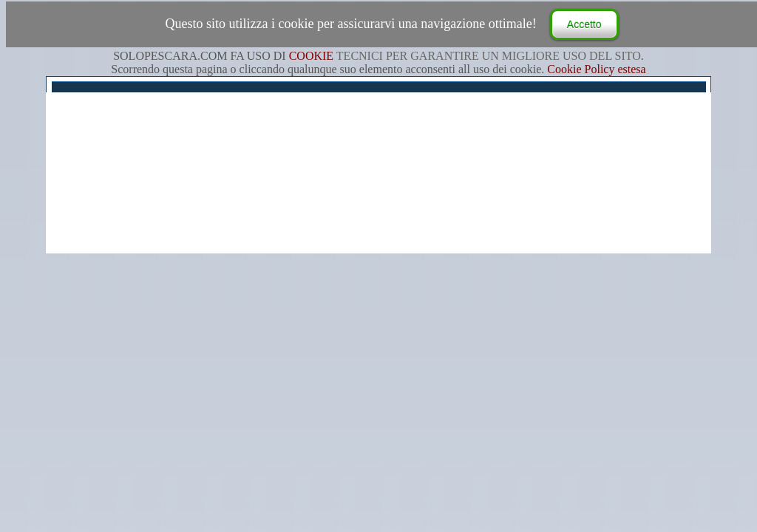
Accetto (584, 24)
